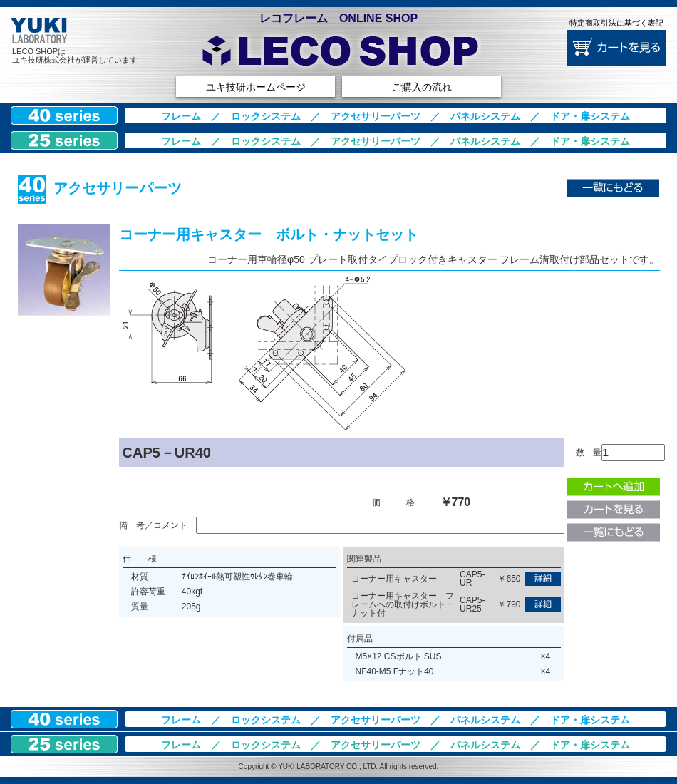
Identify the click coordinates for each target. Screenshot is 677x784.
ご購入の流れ (422, 87)
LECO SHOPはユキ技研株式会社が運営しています (75, 56)
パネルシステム (485, 116)
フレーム (181, 116)
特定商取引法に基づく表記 (616, 23)
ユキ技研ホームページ (256, 87)
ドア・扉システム (590, 116)
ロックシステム (266, 116)
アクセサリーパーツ (376, 116)
